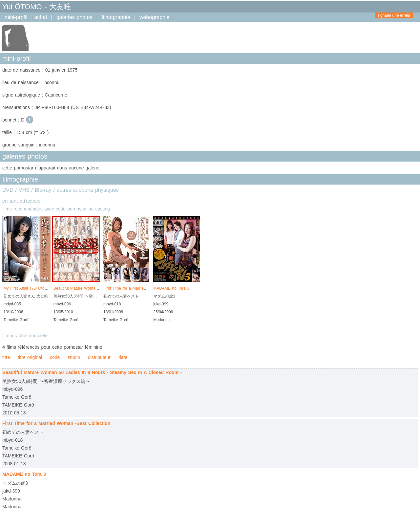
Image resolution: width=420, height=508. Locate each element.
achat (41, 17)
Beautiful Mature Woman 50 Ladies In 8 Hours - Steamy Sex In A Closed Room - (92, 372)
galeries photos (74, 17)
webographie (155, 17)
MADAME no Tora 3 (171, 288)
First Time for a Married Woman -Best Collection (147, 288)
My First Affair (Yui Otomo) (28, 288)
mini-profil (16, 17)
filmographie (116, 17)
